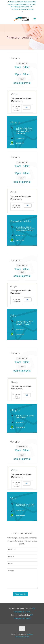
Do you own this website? (16, 108)
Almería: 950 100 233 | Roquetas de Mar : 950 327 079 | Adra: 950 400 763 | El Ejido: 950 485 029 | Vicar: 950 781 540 (22, 4)
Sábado (22, 79)
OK (27, 107)
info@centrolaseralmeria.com (23, 9)
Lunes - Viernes (22, 63)
